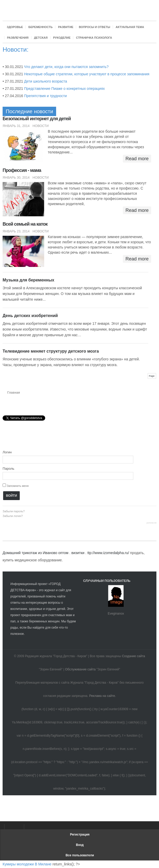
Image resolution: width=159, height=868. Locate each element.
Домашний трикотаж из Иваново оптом (35, 553)
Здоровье (15, 27)
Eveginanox (116, 614)
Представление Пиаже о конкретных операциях (65, 89)
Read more (137, 159)
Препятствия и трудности (45, 96)
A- (149, 393)
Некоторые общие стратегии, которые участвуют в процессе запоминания (87, 74)
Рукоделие (62, 38)
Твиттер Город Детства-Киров (30, 827)
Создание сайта (133, 656)
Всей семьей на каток (25, 224)
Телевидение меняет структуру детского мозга (51, 351)
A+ (137, 393)
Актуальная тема (130, 27)
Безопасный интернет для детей (37, 119)
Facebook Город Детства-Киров (10, 827)
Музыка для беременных (28, 280)
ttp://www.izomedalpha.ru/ (108, 553)
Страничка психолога (94, 38)
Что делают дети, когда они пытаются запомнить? (66, 67)
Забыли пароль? (14, 511)
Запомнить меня (16, 486)
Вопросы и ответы (94, 27)
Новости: (16, 49)
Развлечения (18, 38)
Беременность (40, 27)
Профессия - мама (22, 170)
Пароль (8, 469)
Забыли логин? (13, 516)
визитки (78, 553)
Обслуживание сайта (80, 669)
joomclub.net (151, 523)
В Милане (43, 864)
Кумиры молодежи (18, 864)
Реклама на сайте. (102, 696)
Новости (41, 126)
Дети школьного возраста (46, 81)
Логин (7, 452)
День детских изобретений (30, 316)
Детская (41, 38)
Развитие (66, 27)
